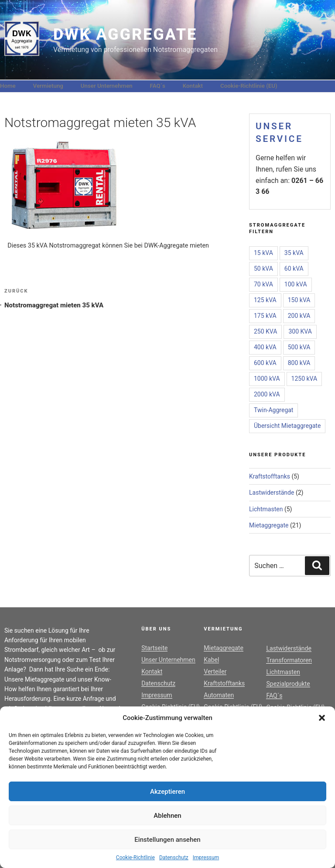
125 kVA (265, 300)
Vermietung (48, 86)
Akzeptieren (167, 792)
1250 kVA (304, 379)
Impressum (206, 858)
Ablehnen (167, 816)
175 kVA (265, 316)
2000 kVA (267, 394)
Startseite (154, 648)
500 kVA (299, 347)
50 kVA (263, 269)
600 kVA (265, 363)
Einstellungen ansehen (167, 840)
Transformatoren (289, 660)
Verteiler (215, 672)
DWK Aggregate (125, 34)
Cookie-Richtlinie (135, 858)
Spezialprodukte (288, 684)
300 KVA (300, 331)
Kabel (211, 660)
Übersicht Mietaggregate (287, 426)
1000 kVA (267, 379)
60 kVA (294, 269)
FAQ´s (158, 86)
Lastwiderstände (272, 493)
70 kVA (263, 284)
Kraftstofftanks (270, 476)
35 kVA (294, 253)
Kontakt (193, 86)
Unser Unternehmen (107, 86)
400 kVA (265, 347)
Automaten (219, 695)
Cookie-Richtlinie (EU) (249, 86)
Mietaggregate (269, 525)
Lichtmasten (266, 509)
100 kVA (296, 284)
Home (8, 86)
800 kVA (299, 363)
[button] (322, 718)
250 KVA (265, 331)
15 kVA (263, 253)
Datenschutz (174, 858)
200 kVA (299, 316)
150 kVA (299, 300)
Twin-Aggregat (273, 410)
